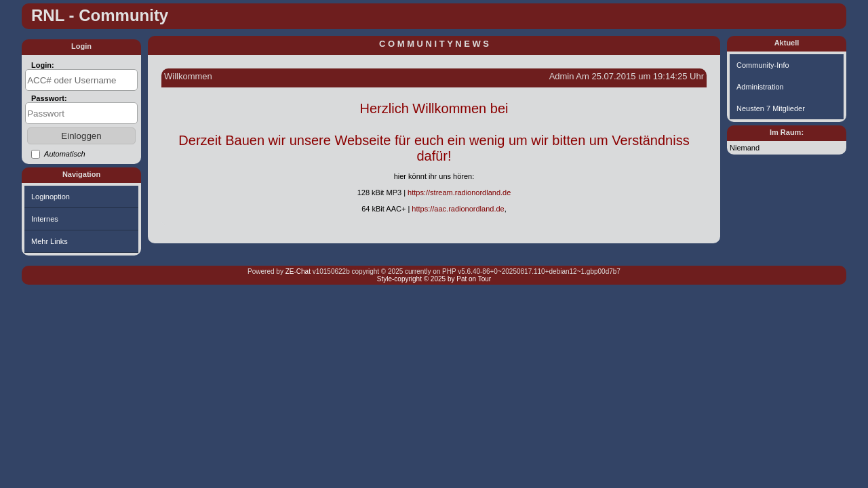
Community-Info (763, 65)
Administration (760, 87)
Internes (45, 219)
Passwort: (49, 98)
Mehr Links (50, 241)
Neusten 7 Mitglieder (771, 108)
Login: (43, 65)
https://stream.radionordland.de (459, 192)
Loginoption (51, 197)
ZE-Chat (298, 271)
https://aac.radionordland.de (458, 209)
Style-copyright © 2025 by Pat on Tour (434, 279)
